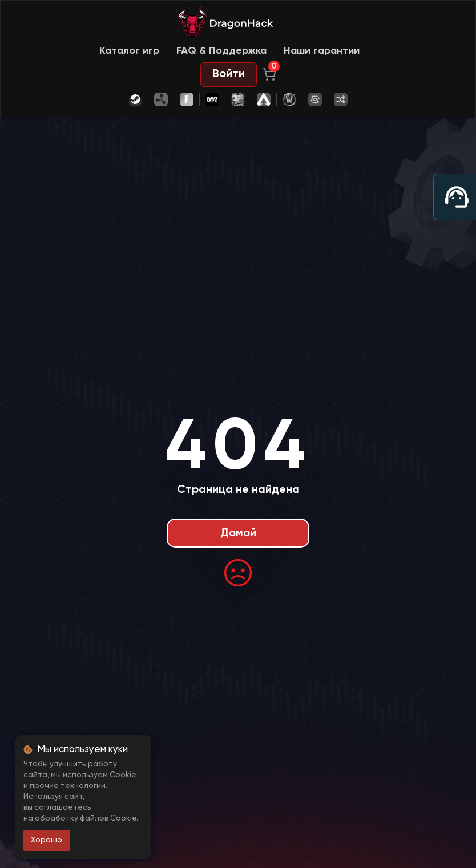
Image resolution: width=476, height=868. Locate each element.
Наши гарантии (322, 51)
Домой (238, 533)
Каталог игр (129, 51)
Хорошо (47, 840)
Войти (229, 74)
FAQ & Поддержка (221, 51)
